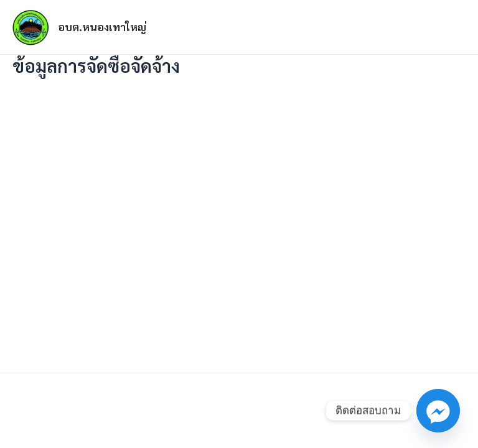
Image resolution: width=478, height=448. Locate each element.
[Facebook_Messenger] (438, 411)
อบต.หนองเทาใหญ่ (102, 27)
